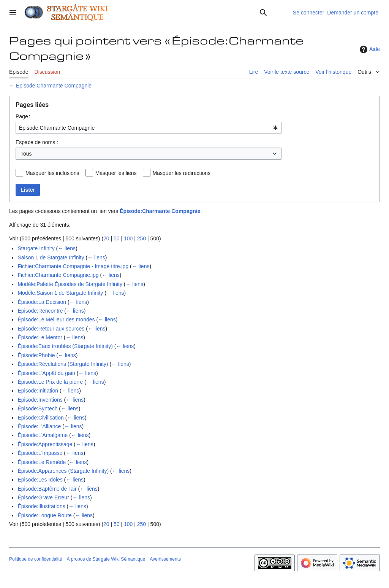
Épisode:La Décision (42, 302)
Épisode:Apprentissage (45, 444)
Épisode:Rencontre (40, 311)
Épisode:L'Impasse (40, 453)
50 (117, 238)
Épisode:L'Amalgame (43, 435)
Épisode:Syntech (37, 408)
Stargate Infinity (36, 248)
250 (142, 238)
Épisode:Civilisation (40, 418)
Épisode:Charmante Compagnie (54, 86)
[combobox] (149, 128)
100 (128, 238)
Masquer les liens (116, 173)
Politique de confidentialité (36, 559)
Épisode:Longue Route (44, 515)
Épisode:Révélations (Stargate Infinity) (63, 364)
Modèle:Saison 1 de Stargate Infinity (60, 293)
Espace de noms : (37, 142)
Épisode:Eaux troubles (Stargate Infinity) (65, 346)
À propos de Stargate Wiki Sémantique (106, 559)
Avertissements (165, 559)
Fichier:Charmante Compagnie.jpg (58, 275)
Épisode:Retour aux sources (51, 329)
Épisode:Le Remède (42, 462)
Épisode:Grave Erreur (43, 497)
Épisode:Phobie (36, 355)
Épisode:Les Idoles (40, 480)
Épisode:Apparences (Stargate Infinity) (63, 471)
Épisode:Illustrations (41, 506)
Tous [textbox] (26, 154)
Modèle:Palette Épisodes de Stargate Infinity (70, 284)
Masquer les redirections (182, 173)
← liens (67, 248)
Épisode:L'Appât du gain (46, 373)
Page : (23, 116)
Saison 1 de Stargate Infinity (51, 257)
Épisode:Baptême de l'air (47, 489)
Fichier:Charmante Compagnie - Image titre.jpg (73, 266)
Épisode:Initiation (38, 391)
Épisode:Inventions (40, 400)
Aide (369, 49)
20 (106, 238)
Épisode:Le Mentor (40, 337)
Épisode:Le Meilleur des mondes (56, 319)
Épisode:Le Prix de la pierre (50, 382)
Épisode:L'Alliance (39, 426)
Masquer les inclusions (52, 173)
